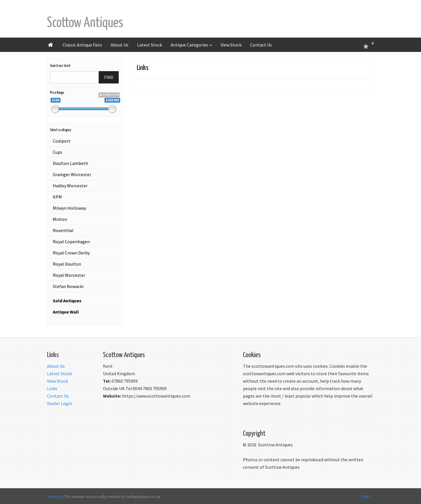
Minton (60, 219)
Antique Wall (66, 312)
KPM (57, 197)
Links (52, 388)
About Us (120, 45)
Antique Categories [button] (191, 45)
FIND (109, 77)
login (366, 496)
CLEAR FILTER (109, 95)
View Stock (231, 45)
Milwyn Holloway (69, 208)
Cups (58, 152)
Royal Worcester (69, 275)
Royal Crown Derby (71, 253)
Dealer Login (60, 403)
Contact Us (261, 45)
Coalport (62, 141)
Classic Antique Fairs (82, 45)
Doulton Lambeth (70, 163)
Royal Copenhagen (71, 242)
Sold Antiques (67, 301)
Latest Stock (150, 45)
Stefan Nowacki (68, 286)
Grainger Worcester (72, 174)
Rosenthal (63, 230)
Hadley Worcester (70, 186)
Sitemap (54, 497)
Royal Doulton (67, 264)
